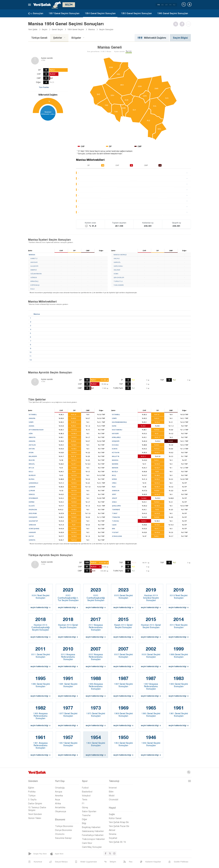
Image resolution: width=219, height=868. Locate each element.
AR (166, 5)
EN (162, 5)
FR (170, 5)
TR (158, 5)
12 (49, 101)
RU (174, 5)
